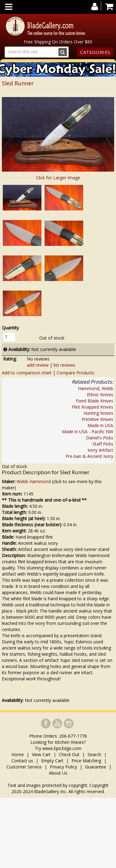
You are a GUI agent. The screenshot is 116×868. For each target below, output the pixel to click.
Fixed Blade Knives (95, 401)
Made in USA (100, 425)
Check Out (69, 754)
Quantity (10, 328)
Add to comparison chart (27, 373)
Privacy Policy (63, 767)
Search (94, 754)
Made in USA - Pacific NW (88, 432)
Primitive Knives (97, 419)
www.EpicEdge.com (62, 748)
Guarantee (96, 767)
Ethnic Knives (100, 395)
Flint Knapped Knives (92, 407)
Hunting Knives (98, 413)
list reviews (64, 365)
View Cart (41, 754)
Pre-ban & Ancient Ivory (89, 456)
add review (38, 365)
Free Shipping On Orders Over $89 (58, 42)
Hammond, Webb (96, 388)
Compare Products (75, 373)
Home (18, 754)
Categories (95, 52)
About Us (58, 773)
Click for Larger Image (58, 178)
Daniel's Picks (100, 438)
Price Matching (86, 761)
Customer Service (24, 767)
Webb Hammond (34, 481)
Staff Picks (103, 444)
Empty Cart (52, 761)
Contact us (22, 761)
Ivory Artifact (100, 450)
